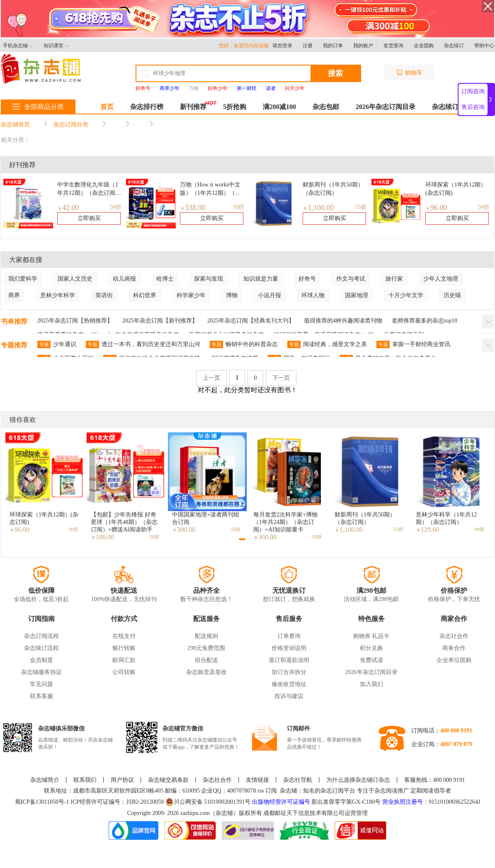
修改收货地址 (289, 684)
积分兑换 (371, 648)
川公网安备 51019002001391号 (208, 802)
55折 (361, 207)
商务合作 (454, 648)
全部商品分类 (38, 107)
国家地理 (357, 295)
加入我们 (371, 684)
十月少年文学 (406, 295)
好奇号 (307, 279)
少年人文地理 (441, 279)
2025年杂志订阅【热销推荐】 (75, 321)
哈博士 (165, 279)
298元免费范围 (206, 648)
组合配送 (206, 660)
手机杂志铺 (18, 46)
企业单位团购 (454, 660)
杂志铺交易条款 (168, 780)
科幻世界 (145, 295)
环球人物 (313, 295)
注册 (308, 46)
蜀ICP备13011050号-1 (43, 802)
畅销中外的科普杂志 (244, 344)
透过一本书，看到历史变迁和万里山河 (143, 344)
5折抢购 (235, 107)
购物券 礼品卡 (371, 636)
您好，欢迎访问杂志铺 (246, 46)
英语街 (104, 295)
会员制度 (41, 660)
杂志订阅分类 (71, 125)
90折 (480, 529)
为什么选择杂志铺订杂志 (358, 780)
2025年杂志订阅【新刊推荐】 (160, 321)
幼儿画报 (124, 279)
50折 (116, 207)
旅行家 (394, 279)
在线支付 (124, 636)
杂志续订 (454, 46)
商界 (14, 295)
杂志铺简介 (45, 780)
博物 (232, 295)
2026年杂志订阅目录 (386, 107)
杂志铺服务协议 (41, 672)
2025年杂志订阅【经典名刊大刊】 (251, 321)
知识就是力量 (261, 279)
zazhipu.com (195, 813)
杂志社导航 (298, 780)
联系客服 (41, 696)
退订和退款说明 (289, 660)
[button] (242, 539)
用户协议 (122, 780)
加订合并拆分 (289, 672)
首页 (107, 107)
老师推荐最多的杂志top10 (425, 321)
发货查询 (393, 46)
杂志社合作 (454, 636)
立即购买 (89, 218)
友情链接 (257, 780)
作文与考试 (351, 279)
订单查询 (289, 636)
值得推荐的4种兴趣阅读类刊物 (343, 321)
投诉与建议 (289, 696)
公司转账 (124, 672)
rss (261, 791)
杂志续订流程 (41, 648)
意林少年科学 (58, 295)
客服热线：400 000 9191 (435, 780)
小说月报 (269, 295)
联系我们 (85, 780)
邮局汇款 (124, 660)
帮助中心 (484, 46)
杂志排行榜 (147, 107)
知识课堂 (56, 46)
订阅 (271, 791)
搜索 (335, 73)
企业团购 (424, 46)
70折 (238, 207)
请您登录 (282, 46)
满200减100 (279, 107)
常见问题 (41, 684)
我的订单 (333, 46)
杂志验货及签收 (206, 672)
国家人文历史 (75, 279)
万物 (194, 88)
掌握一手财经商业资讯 (413, 344)
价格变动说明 (289, 648)
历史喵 (452, 295)
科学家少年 (191, 295)
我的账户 (363, 46)
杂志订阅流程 (41, 636)
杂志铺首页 (15, 125)
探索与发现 (209, 279)
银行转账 (124, 648)
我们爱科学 (23, 279)
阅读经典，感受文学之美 (327, 344)
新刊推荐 (193, 107)
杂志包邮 (326, 107)
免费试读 (371, 660)
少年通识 (57, 344)
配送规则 (206, 636)
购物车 (409, 73)
